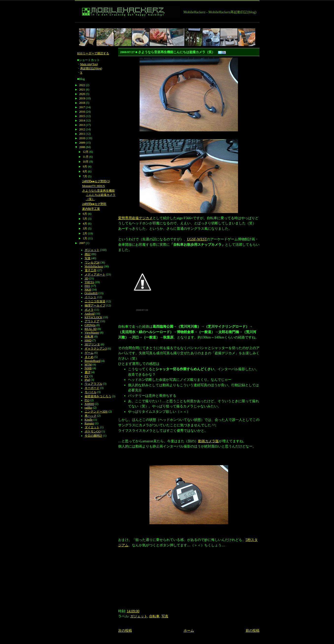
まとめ (89, 357)
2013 (82, 125)
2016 (82, 112)
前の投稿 (253, 630)
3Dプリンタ (92, 344)
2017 (82, 107)
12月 (86, 152)
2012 (82, 129)
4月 (85, 224)
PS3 (87, 400)
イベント (91, 297)
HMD (88, 340)
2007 (82, 243)
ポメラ (89, 310)
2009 (82, 143)
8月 (85, 171)
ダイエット (92, 427)
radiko (88, 408)
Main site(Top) (89, 64)
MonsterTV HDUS (94, 186)
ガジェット (139, 616)
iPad (87, 380)
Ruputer (89, 423)
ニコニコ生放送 (95, 301)
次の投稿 (125, 630)
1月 (85, 238)
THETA (89, 282)
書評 (88, 372)
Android (90, 314)
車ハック (91, 416)
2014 (82, 121)
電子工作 (91, 270)
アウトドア (92, 321)
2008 (82, 147)
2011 (82, 134)
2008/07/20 (142, 310)
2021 (82, 90)
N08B (88, 368)
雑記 (88, 254)
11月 (86, 157)
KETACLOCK (94, 317)
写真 (165, 616)
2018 (82, 103)
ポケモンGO (93, 431)
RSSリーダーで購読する (93, 53)
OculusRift (91, 293)
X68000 (89, 404)
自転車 (154, 616)
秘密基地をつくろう (98, 396)
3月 (85, 229)
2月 (85, 233)
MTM (88, 365)
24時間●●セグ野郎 (94, 204)
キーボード (92, 388)
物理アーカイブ (95, 306)
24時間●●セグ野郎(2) (96, 181)
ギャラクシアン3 (96, 349)
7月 (85, 176)
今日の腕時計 (94, 436)
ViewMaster (92, 333)
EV (87, 376)
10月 (86, 162)
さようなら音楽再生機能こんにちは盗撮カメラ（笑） (99, 195)
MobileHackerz (94, 266)
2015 (82, 116)
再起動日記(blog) (91, 68)
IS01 (87, 286)
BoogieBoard (93, 361)
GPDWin (90, 325)
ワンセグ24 (92, 262)
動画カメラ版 (208, 441)
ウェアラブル (94, 384)
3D (87, 278)
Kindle (89, 420)
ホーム (189, 630)
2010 (82, 138)
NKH (88, 290)
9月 (85, 167)
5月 (85, 219)
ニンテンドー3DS (96, 412)
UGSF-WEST (197, 239)
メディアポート (95, 275)
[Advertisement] (164, 24)
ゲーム (89, 353)
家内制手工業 (91, 209)
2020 (82, 94)
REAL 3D (91, 329)
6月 (85, 214)
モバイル (91, 392)
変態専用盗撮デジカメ (135, 218)
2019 (82, 98)
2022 (82, 85)
